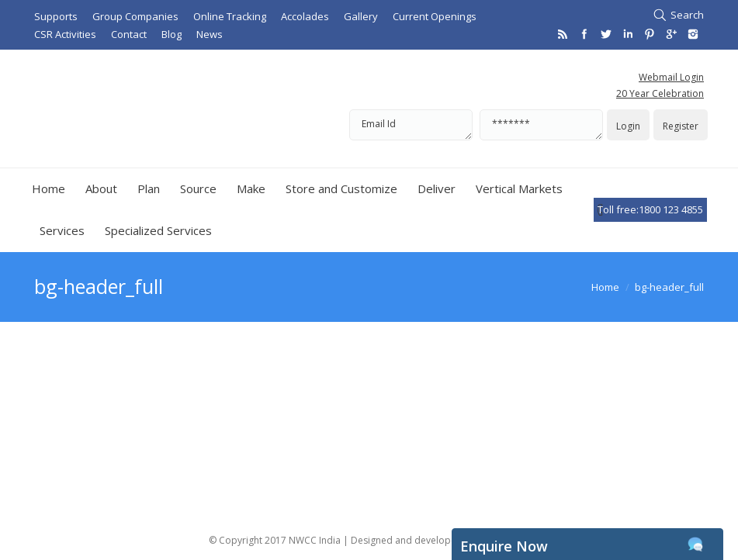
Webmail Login (671, 77)
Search (687, 15)
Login (628, 126)
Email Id (411, 125)
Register (681, 126)
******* (541, 125)
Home (605, 287)
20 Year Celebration (660, 93)
